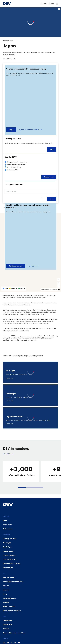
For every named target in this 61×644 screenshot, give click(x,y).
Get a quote (7, 525)
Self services (8, 529)
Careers (6, 586)
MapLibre (43, 290)
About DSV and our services (13, 582)
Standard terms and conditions (14, 633)
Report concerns (9, 606)
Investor (6, 590)
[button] (22, 487)
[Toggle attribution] (59, 290)
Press (5, 594)
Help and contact (9, 577)
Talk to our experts (16, 266)
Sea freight (7, 547)
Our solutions (8, 568)
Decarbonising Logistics (12, 563)
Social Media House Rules (12, 611)
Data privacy (8, 624)
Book (5, 521)
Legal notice (7, 620)
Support (6, 602)
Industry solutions (10, 539)
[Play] (59, 9)
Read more (9, 378)
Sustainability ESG (10, 598)
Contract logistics (10, 559)
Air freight (7, 543)
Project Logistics (9, 555)
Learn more (33, 266)
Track (52, 199)
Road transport (9, 551)
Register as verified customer (30, 130)
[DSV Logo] (7, 4)
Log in (11, 130)
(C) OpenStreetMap (52, 290)
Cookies (6, 629)
